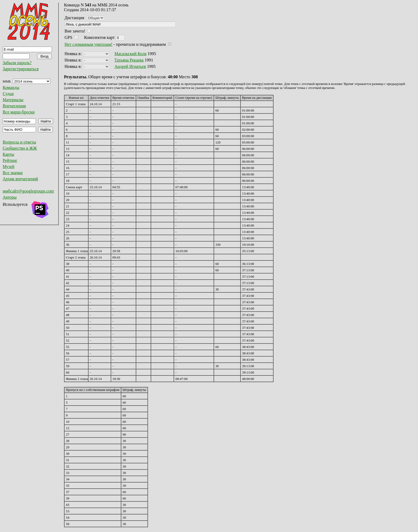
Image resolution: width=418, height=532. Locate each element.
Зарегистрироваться (21, 69)
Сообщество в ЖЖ (20, 148)
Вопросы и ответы (19, 142)
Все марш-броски (19, 112)
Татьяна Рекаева (129, 60)
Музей (9, 167)
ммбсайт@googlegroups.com (28, 191)
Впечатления (14, 106)
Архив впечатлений (20, 179)
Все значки (13, 173)
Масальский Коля (130, 54)
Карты (8, 154)
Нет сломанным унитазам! (89, 44)
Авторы (10, 197)
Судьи (8, 94)
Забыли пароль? (17, 63)
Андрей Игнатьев (130, 66)
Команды (11, 87)
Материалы (13, 100)
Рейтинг (10, 160)
